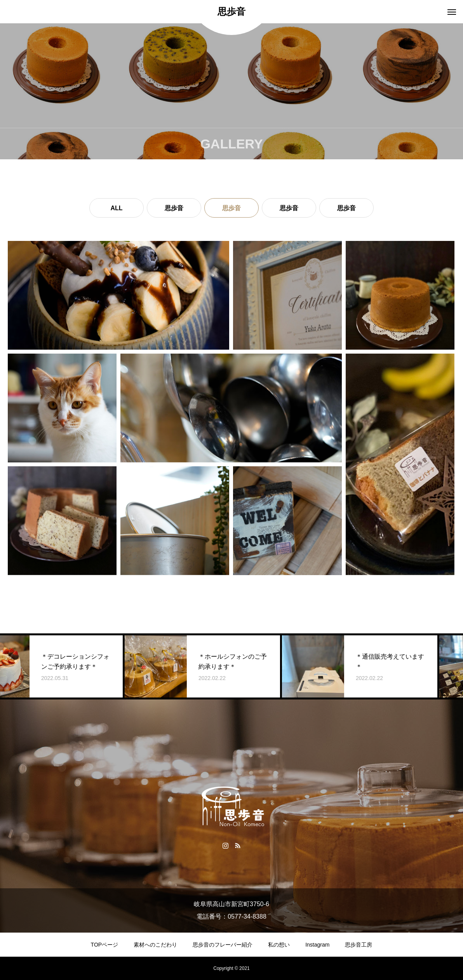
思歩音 (174, 208)
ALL (116, 208)
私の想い (279, 945)
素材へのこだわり (155, 945)
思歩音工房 (359, 945)
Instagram (317, 945)
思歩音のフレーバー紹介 (223, 945)
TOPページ (105, 945)
